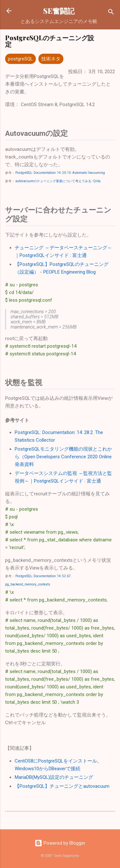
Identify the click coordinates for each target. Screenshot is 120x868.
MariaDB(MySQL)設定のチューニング (54, 777)
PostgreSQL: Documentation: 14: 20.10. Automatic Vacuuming (60, 173)
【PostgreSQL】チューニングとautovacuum (62, 786)
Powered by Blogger (60, 843)
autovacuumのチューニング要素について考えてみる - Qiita (58, 181)
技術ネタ (51, 59)
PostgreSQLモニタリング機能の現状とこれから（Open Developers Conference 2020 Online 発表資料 (63, 457)
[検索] (111, 13)
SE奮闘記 (59, 11)
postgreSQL (20, 59)
